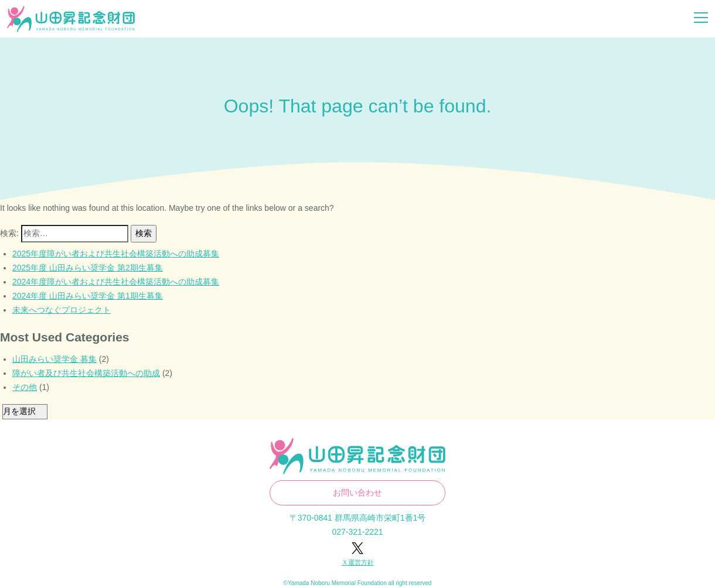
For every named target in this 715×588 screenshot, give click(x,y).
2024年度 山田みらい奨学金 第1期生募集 (88, 296)
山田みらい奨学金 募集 (55, 359)
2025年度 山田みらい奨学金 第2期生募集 (88, 268)
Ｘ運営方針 (358, 562)
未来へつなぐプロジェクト (62, 310)
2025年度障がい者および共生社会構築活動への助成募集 (116, 254)
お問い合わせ (357, 493)
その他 (25, 387)
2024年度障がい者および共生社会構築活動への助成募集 (116, 282)
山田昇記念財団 (71, 19)
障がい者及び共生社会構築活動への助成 (86, 373)
